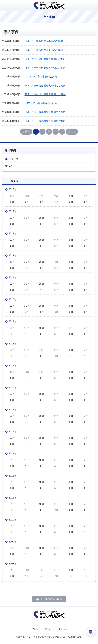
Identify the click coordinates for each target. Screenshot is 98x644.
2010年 (13, 520)
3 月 (56, 202)
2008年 (13, 564)
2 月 (71, 202)
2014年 (13, 432)
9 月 (56, 196)
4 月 (42, 202)
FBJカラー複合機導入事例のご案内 (44, 41)
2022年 (13, 256)
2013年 (13, 454)
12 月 (12, 218)
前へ (27, 132)
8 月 (71, 196)
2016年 (13, 388)
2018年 (13, 344)
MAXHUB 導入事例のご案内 (41, 77)
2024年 (13, 211)
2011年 (13, 498)
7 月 (86, 196)
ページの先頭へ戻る (51, 599)
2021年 (13, 277)
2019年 (13, 321)
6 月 (12, 202)
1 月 (86, 202)
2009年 (13, 542)
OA (10, 166)
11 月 (27, 218)
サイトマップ (61, 629)
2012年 (13, 476)
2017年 (13, 366)
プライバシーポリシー (41, 629)
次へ (71, 132)
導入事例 (10, 151)
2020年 (13, 299)
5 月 (27, 202)
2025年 (13, 189)
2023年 (13, 234)
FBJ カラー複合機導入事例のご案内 (45, 59)
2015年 (13, 410)
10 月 (42, 218)
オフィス (13, 159)
